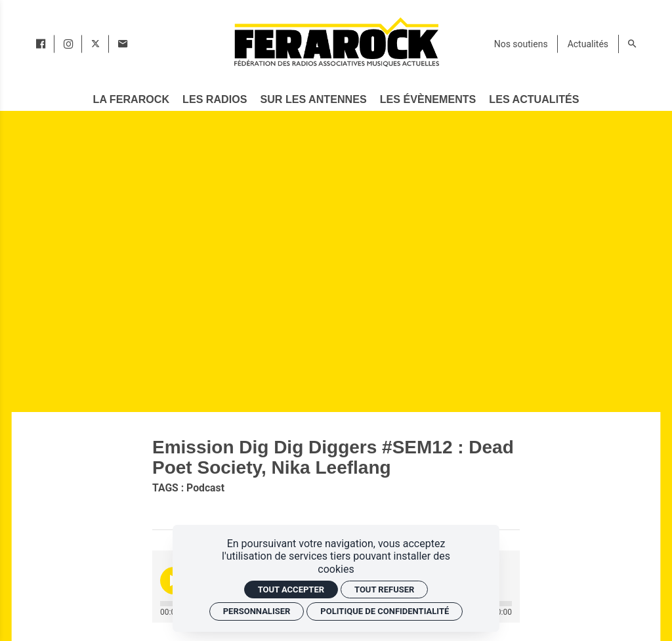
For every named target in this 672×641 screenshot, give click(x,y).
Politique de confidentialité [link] (385, 611)
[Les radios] (215, 99)
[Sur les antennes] (314, 99)
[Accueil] (336, 42)
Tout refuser (384, 589)
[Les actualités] (535, 99)
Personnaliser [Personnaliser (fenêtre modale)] (257, 611)
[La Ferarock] (131, 99)
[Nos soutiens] (521, 44)
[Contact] (123, 44)
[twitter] (95, 44)
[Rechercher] (632, 44)
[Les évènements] (428, 99)
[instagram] (68, 44)
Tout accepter (291, 589)
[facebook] (41, 44)
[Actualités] (588, 44)
